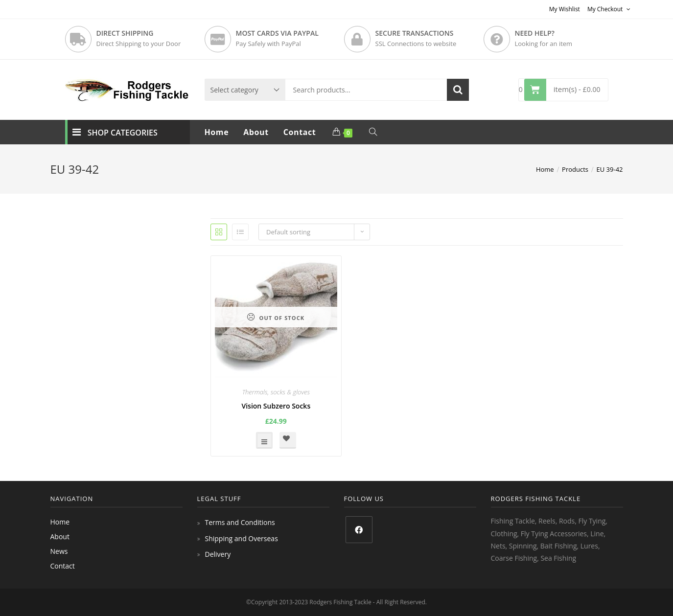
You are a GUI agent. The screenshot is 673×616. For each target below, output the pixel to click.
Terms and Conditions (240, 522)
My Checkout (609, 9)
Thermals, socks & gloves (276, 392)
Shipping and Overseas (242, 538)
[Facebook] (359, 530)
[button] (288, 440)
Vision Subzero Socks (276, 406)
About (60, 536)
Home (60, 522)
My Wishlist (565, 9)
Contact (63, 566)
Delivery (218, 554)
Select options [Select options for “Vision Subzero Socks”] (264, 440)
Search (458, 90)
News (59, 551)
